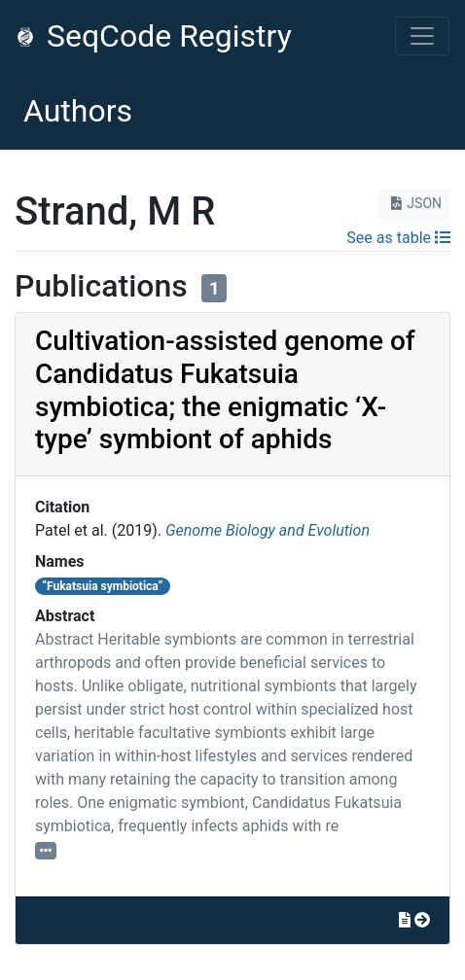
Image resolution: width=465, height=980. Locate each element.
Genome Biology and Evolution (268, 530)
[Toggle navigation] (422, 36)
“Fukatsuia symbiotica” (102, 586)
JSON (414, 203)
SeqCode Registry (154, 36)
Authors (78, 111)
